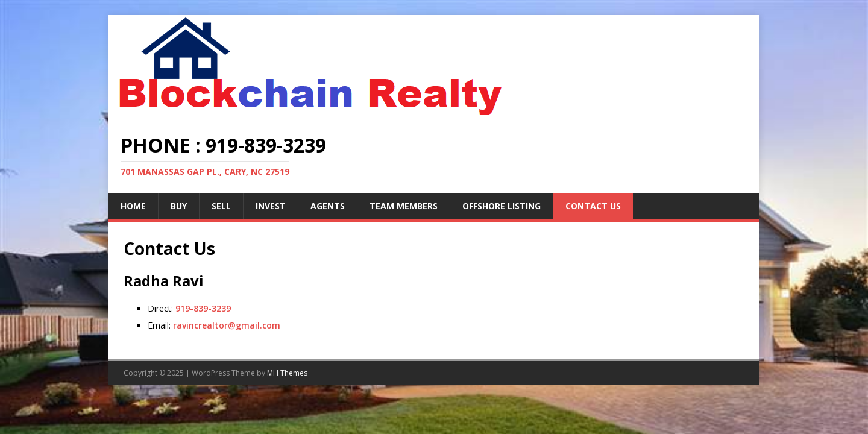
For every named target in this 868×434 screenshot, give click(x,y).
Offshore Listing (502, 206)
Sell (221, 206)
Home (133, 206)
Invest (271, 206)
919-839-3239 (203, 308)
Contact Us (593, 206)
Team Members (404, 206)
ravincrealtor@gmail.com (227, 325)
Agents (328, 206)
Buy (179, 206)
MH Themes (287, 373)
